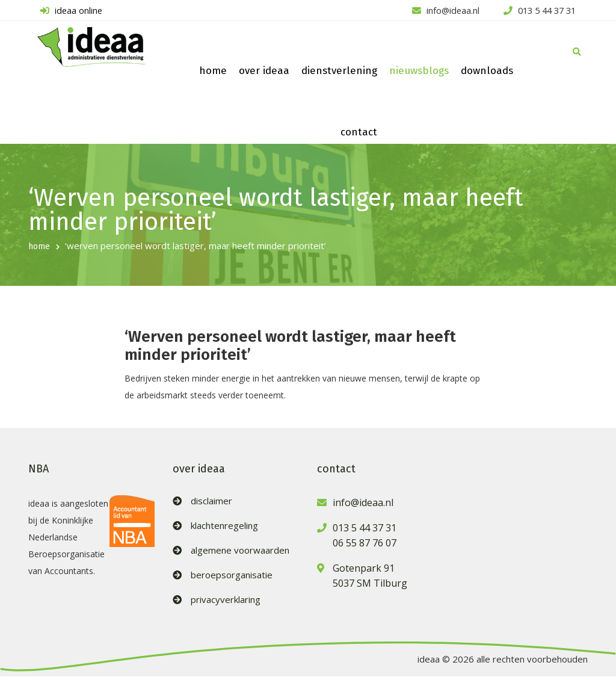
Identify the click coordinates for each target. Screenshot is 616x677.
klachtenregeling (224, 526)
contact (359, 133)
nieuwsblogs (419, 71)
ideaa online (69, 11)
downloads (487, 71)
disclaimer (211, 502)
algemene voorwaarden (240, 551)
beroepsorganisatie (232, 576)
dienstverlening (339, 71)
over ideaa (264, 71)
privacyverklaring (226, 600)
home (213, 71)
